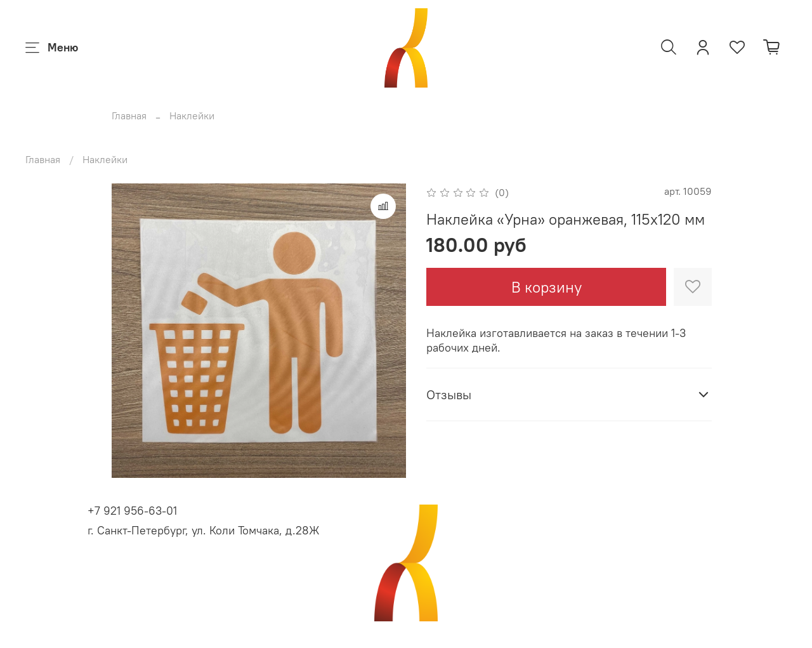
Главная (129, 116)
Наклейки (192, 116)
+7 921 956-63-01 (132, 511)
